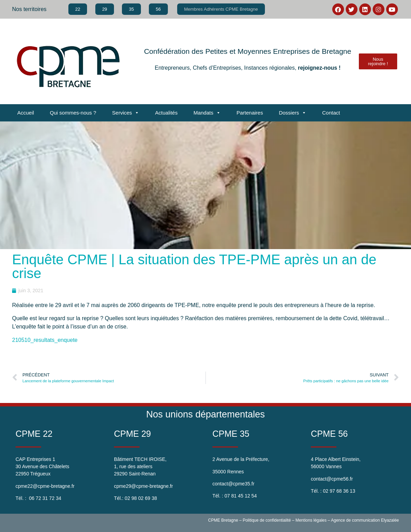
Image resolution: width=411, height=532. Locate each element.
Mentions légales (311, 520)
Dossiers (292, 113)
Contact (331, 113)
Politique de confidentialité (267, 520)
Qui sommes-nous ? (73, 113)
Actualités (166, 113)
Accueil (26, 113)
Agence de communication (355, 520)
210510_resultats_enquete (45, 340)
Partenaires (250, 113)
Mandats (207, 113)
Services (126, 113)
